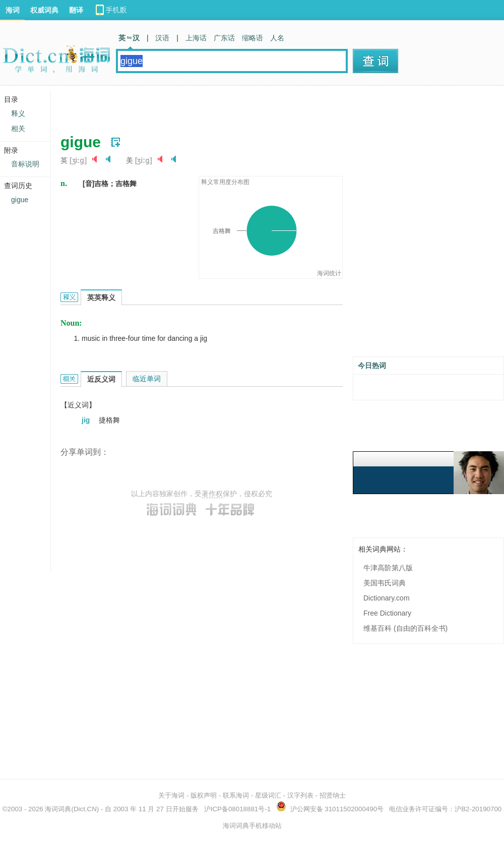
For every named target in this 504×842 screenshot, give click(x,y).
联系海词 (236, 795)
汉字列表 (300, 795)
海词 (13, 10)
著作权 (212, 494)
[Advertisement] (183, 106)
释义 (18, 113)
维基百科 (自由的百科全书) (405, 628)
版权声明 (204, 795)
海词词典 (58, 809)
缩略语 (253, 38)
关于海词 (171, 795)
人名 (277, 38)
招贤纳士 (333, 795)
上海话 (196, 38)
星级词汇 (268, 795)
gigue (20, 200)
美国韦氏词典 (385, 583)
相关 (18, 129)
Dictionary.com (387, 598)
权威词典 (44, 10)
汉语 (162, 38)
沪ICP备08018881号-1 (237, 809)
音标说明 (25, 164)
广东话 (224, 38)
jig (87, 420)
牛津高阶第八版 (388, 568)
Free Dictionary (387, 613)
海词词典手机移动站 (252, 826)
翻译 (76, 10)
